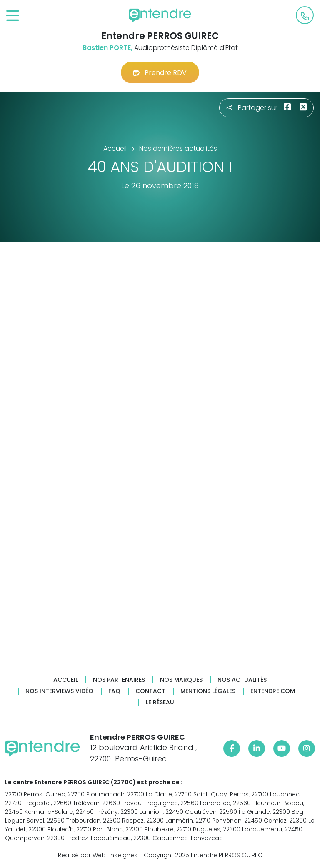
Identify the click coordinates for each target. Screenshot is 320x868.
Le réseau (160, 702)
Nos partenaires (119, 680)
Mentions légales (208, 691)
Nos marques (181, 680)
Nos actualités (242, 680)
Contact (150, 691)
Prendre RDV (160, 73)
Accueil (66, 680)
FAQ (114, 691)
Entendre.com (273, 691)
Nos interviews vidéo (59, 691)
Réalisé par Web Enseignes (98, 855)
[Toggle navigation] (13, 16)
